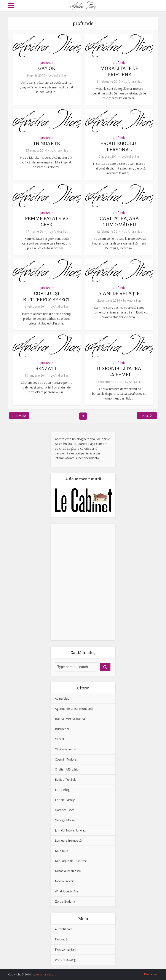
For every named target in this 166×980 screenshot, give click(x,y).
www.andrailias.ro (45, 974)
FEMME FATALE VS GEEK (47, 221)
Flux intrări (62, 939)
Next (146, 416)
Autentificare (64, 929)
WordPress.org (65, 960)
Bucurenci (62, 729)
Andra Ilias (59, 75)
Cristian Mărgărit (66, 769)
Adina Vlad (62, 698)
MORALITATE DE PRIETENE (119, 71)
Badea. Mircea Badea (70, 719)
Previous (21, 416)
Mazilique (61, 851)
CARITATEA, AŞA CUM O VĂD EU (119, 221)
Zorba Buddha (65, 901)
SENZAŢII (47, 368)
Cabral (59, 739)
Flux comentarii (66, 949)
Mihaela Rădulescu (68, 871)
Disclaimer (151, 974)
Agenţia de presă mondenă (74, 709)
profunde (47, 63)
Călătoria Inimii (65, 749)
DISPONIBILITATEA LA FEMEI (119, 371)
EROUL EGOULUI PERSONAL (119, 146)
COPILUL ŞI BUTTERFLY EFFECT (47, 296)
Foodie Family (65, 800)
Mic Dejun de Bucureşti (71, 861)
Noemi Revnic (65, 881)
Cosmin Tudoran (67, 759)
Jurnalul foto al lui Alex (70, 830)
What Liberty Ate (67, 891)
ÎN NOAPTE (47, 143)
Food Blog (62, 790)
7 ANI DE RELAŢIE (119, 293)
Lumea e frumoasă (68, 840)
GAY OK (47, 68)
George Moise (65, 820)
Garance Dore (65, 810)
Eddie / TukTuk (65, 779)
